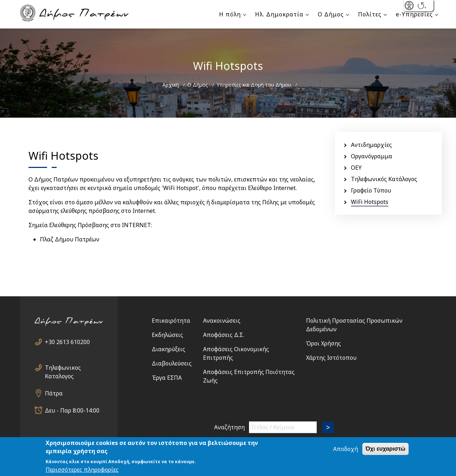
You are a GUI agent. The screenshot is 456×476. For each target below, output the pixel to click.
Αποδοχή (346, 452)
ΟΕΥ (356, 168)
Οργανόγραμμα (372, 156)
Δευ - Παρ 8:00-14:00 (72, 410)
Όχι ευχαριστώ (385, 452)
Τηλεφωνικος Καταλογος (63, 368)
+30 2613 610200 (67, 342)
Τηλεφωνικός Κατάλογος (384, 179)
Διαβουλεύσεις (172, 363)
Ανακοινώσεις (222, 321)
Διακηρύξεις (169, 349)
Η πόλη (230, 14)
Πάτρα (54, 393)
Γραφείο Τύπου (371, 190)
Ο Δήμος (331, 14)
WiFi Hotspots (370, 202)
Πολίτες (370, 14)
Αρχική (171, 85)
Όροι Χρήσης (323, 343)
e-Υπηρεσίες (414, 14)
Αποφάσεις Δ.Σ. (224, 335)
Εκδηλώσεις (167, 335)
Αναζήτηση (229, 427)
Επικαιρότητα (171, 321)
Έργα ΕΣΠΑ (167, 378)
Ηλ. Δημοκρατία (279, 14)
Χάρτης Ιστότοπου (331, 358)
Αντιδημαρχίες (371, 145)
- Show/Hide (410, 6)
